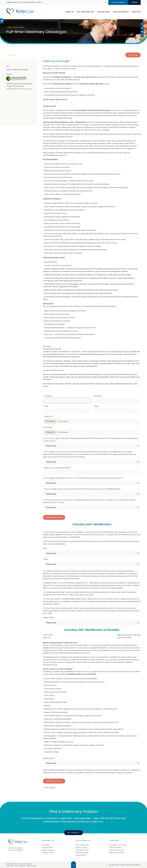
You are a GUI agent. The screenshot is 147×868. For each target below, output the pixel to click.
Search (35, 866)
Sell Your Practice (85, 12)
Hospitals (136, 12)
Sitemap (29, 866)
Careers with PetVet (115, 847)
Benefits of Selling (81, 847)
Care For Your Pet (121, 12)
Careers (134, 2)
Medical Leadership (48, 850)
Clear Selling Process (82, 850)
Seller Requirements (82, 852)
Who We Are (46, 845)
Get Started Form (81, 855)
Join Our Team (103, 12)
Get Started (73, 833)
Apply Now (133, 55)
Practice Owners (117, 2)
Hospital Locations (48, 852)
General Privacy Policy (12, 864)
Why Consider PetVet (82, 845)
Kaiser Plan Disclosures (117, 852)
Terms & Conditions (20, 866)
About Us (70, 12)
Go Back (12, 55)
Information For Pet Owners (118, 845)
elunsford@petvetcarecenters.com (55, 155)
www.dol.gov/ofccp (50, 665)
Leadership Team (47, 847)
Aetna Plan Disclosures (117, 850)
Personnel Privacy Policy (26, 864)
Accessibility (10, 866)
